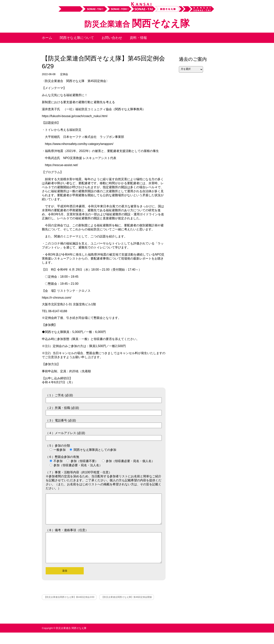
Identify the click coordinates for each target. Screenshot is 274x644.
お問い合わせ (112, 38)
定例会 (64, 74)
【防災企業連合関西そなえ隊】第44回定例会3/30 (69, 609)
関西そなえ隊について (77, 38)
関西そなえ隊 (137, 23)
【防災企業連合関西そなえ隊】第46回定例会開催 (127, 609)
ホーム (47, 38)
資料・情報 (138, 38)
